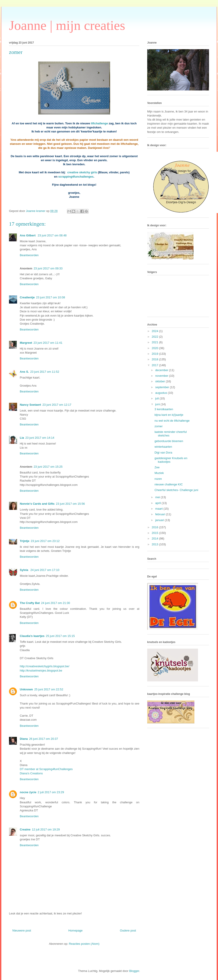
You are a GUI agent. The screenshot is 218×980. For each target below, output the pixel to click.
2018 (155, 359)
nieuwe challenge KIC (169, 484)
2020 (155, 348)
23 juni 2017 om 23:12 (45, 541)
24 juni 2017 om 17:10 (45, 570)
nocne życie (28, 792)
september (163, 387)
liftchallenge (99, 123)
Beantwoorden (29, 255)
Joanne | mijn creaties (67, 25)
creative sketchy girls (82, 172)
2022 (155, 337)
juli (158, 398)
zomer (158, 426)
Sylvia (24, 570)
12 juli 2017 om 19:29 (46, 829)
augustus (162, 393)
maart (159, 509)
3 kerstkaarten (164, 409)
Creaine (25, 829)
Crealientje (27, 297)
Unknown (26, 689)
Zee (157, 467)
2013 (155, 544)
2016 (155, 527)
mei (158, 497)
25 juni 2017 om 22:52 (49, 689)
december (162, 370)
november (162, 376)
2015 (155, 533)
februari (161, 514)
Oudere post (128, 930)
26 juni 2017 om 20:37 (43, 739)
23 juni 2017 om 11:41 (48, 343)
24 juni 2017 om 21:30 (56, 603)
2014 (155, 538)
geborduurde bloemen (169, 441)
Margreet (26, 343)
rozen (158, 479)
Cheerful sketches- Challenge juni (176, 490)
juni (158, 404)
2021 (155, 342)
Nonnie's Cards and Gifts (37, 504)
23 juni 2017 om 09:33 (48, 268)
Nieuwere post (22, 930)
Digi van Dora (163, 453)
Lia (22, 438)
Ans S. (24, 372)
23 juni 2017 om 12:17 (57, 405)
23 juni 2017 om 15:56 (70, 504)
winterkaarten (163, 447)
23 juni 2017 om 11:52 (45, 372)
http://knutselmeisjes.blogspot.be (41, 671)
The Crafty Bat (30, 603)
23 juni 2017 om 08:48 (52, 235)
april (158, 503)
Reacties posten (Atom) (84, 944)
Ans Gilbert (28, 235)
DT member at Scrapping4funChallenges (46, 769)
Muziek (159, 473)
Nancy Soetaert (30, 405)
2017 (155, 365)
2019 (155, 354)
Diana (24, 739)
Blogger (134, 971)
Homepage (76, 930)
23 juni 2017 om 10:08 (50, 297)
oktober (161, 381)
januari (160, 520)
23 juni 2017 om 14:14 (40, 438)
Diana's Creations (31, 773)
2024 (155, 331)
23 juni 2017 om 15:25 (48, 467)
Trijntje (25, 541)
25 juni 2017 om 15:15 (60, 636)
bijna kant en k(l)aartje (169, 415)
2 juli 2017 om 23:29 (51, 792)
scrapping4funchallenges (76, 177)
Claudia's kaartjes (32, 636)
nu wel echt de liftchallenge (172, 421)
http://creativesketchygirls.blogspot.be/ (44, 666)
